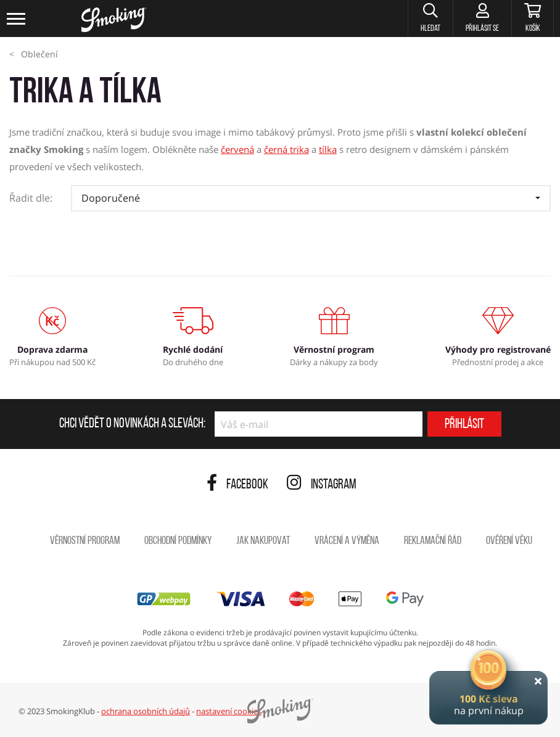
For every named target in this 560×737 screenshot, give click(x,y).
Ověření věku (509, 541)
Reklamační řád (433, 541)
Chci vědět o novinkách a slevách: (132, 424)
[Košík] (533, 19)
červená (237, 149)
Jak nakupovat (263, 541)
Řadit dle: (31, 198)
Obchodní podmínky (178, 541)
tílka (328, 149)
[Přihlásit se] (482, 19)
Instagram (322, 485)
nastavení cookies (229, 711)
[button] (430, 19)
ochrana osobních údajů (146, 711)
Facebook (237, 485)
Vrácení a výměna (347, 541)
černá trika (286, 149)
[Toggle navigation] (17, 19)
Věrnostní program (85, 541)
